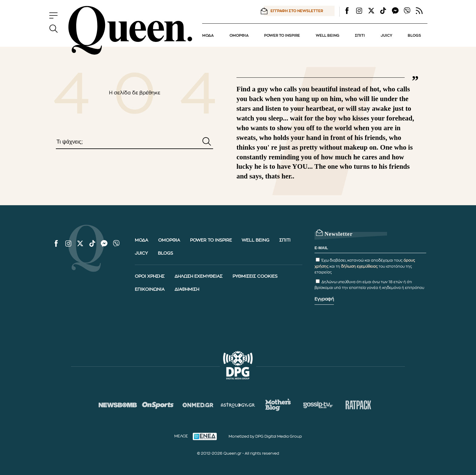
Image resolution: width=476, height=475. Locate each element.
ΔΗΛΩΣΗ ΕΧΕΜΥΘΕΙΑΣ (199, 276)
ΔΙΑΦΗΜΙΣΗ (187, 289)
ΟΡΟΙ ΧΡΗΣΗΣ (150, 276)
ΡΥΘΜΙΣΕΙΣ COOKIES (255, 276)
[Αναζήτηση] (207, 142)
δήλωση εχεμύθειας (359, 266)
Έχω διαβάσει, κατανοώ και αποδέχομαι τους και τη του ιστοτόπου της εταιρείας (365, 266)
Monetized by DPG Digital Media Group (265, 436)
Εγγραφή (324, 299)
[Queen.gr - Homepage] (130, 30)
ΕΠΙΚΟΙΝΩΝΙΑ (150, 289)
